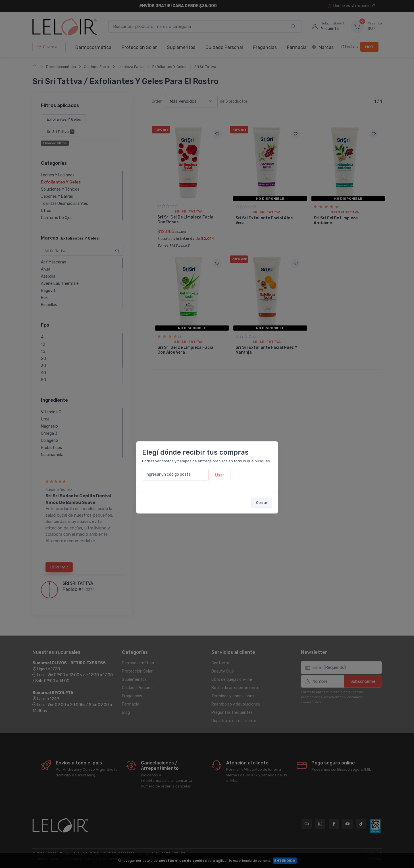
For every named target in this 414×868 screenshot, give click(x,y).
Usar (219, 475)
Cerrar (262, 503)
